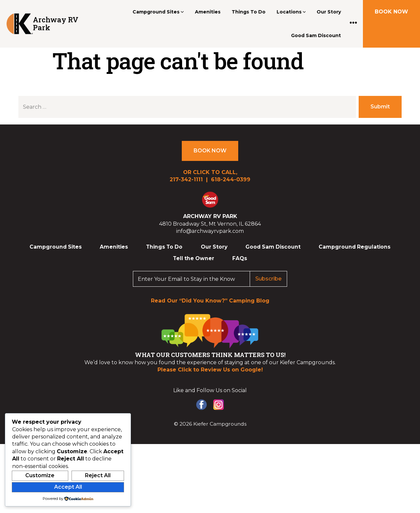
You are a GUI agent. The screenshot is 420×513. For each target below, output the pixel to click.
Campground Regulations (355, 247)
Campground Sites (158, 12)
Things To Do (249, 12)
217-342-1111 (186, 179)
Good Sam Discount (316, 35)
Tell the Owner (194, 258)
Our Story (329, 12)
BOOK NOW (391, 12)
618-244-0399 (231, 179)
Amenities (208, 12)
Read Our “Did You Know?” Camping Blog (210, 301)
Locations (291, 12)
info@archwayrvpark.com (210, 231)
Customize (40, 475)
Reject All (98, 475)
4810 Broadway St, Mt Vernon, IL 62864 (210, 224)
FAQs (240, 258)
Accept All (68, 487)
